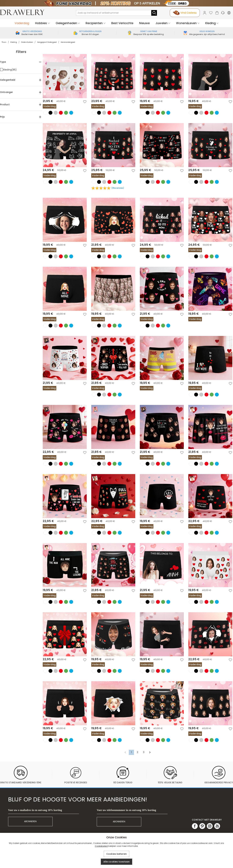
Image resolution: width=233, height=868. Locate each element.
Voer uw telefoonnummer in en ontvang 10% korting (126, 810)
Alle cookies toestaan (117, 862)
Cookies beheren (116, 854)
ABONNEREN (30, 821)
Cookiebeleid (101, 846)
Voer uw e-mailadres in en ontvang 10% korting (35, 810)
